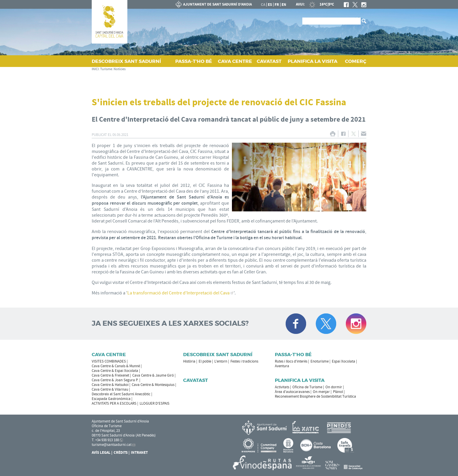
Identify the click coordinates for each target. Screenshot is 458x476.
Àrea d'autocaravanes (292, 392)
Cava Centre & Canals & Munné (116, 366)
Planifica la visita (300, 380)
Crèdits (121, 453)
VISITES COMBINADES (109, 361)
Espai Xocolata (343, 361)
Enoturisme (320, 361)
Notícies (120, 69)
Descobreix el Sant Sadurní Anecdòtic (121, 394)
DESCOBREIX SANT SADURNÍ (126, 61)
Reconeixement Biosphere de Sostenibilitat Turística (315, 396)
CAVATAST (269, 61)
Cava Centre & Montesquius (153, 385)
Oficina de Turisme (307, 387)
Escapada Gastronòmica (111, 399)
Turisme (106, 69)
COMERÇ (356, 61)
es (270, 5)
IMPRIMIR (333, 134)
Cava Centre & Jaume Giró (153, 375)
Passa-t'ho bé (293, 355)
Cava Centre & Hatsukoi (110, 385)
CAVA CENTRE (235, 61)
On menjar (321, 392)
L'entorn (221, 361)
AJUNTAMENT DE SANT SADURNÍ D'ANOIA (214, 4)
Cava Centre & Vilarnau (110, 389)
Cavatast (196, 380)
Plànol (338, 392)
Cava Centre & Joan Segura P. (115, 380)
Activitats (282, 387)
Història (189, 361)
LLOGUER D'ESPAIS (155, 403)
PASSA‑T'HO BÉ (194, 61)
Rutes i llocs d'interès (291, 361)
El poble (205, 361)
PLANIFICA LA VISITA (313, 61)
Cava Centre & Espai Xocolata (115, 371)
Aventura (282, 366)
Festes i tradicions (244, 361)
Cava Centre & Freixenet (110, 375)
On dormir (334, 387)
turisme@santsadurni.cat (112, 445)
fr (277, 5)
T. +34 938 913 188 (105, 440)
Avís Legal (101, 453)
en (284, 5)
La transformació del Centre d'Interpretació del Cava (178, 293)
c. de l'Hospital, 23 (106, 431)
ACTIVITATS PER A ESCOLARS (114, 403)
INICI (95, 69)
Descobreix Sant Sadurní (218, 355)
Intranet (139, 453)
